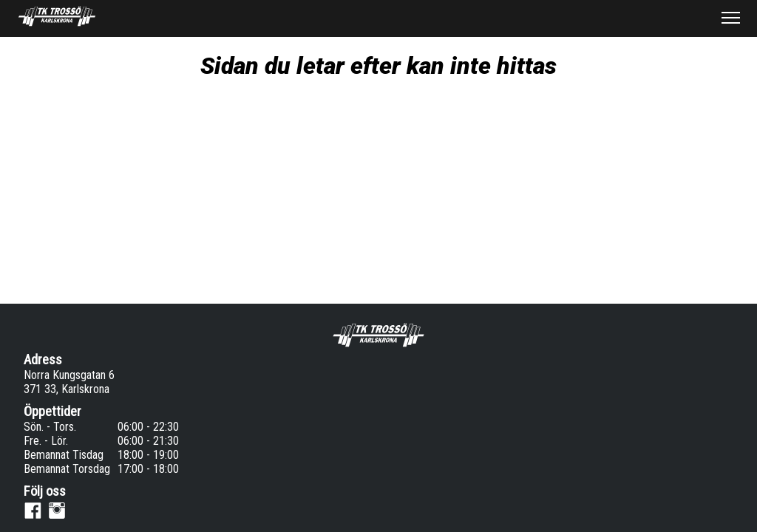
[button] (730, 18)
